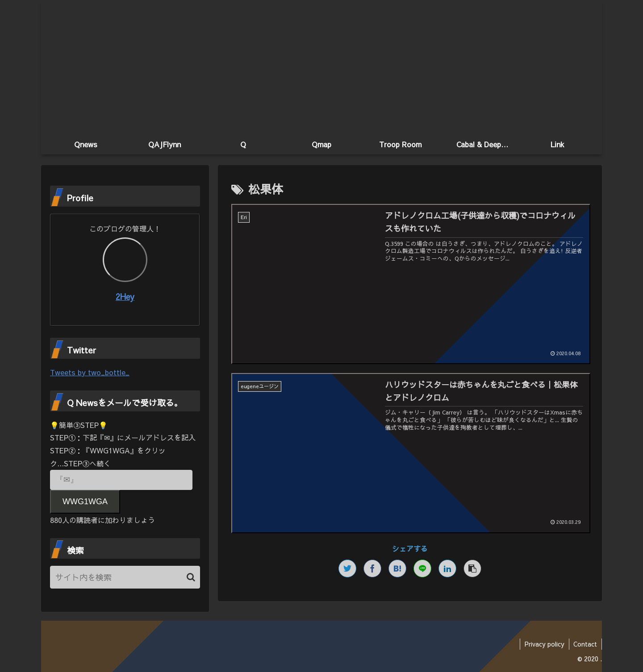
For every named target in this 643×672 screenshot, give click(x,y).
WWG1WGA (85, 502)
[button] (191, 577)
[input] (125, 577)
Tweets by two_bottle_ (90, 372)
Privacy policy (544, 644)
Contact (585, 644)
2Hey (125, 297)
